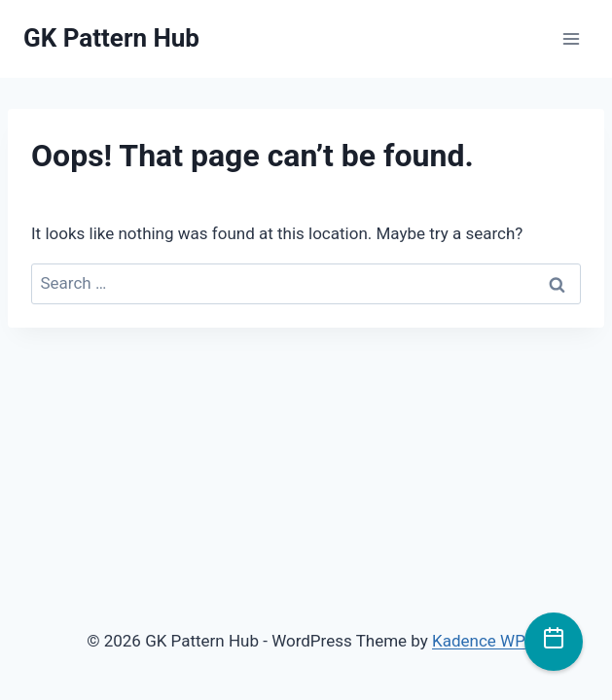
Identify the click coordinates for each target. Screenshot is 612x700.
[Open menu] (571, 38)
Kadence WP (479, 641)
